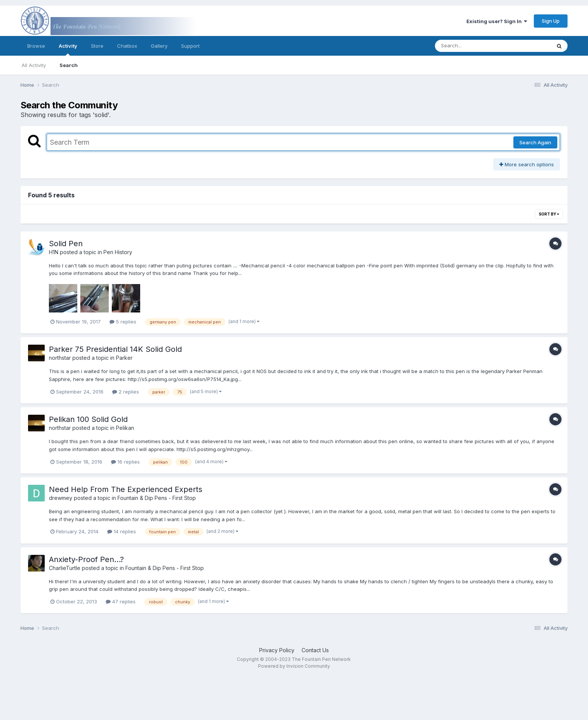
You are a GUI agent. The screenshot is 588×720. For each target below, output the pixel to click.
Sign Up (551, 21)
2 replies (126, 392)
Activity (68, 49)
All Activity (34, 65)
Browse (36, 46)
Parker (124, 358)
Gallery (159, 46)
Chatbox (127, 46)
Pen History (118, 252)
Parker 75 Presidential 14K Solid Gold (115, 349)
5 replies (123, 322)
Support (190, 46)
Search (69, 65)
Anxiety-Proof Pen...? (86, 559)
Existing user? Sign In (497, 21)
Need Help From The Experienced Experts (126, 489)
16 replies (125, 462)
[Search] (472, 46)
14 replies (122, 531)
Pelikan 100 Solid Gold (88, 419)
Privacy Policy (277, 650)
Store (97, 46)
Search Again (535, 142)
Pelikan (125, 428)
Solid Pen (66, 244)
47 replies (121, 601)
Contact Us (315, 650)
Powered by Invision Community (294, 666)
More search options (527, 164)
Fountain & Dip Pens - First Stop (157, 498)
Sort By (549, 214)
